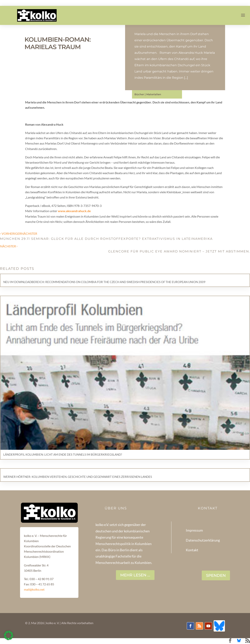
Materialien (154, 94)
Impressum (194, 530)
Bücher (139, 94)
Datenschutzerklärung (203, 540)
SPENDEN (216, 575)
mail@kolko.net (34, 589)
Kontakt (192, 550)
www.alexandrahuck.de (74, 211)
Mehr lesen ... (135, 575)
